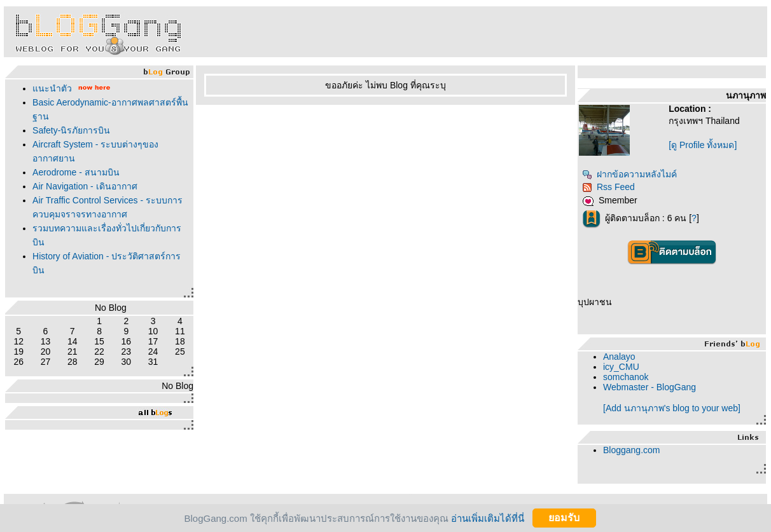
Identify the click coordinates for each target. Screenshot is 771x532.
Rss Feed (608, 187)
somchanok (626, 377)
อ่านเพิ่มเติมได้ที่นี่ (488, 518)
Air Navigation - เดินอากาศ (85, 186)
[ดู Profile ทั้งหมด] (703, 145)
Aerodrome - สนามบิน (76, 172)
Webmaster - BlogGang (649, 387)
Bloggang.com (632, 450)
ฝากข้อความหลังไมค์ (629, 174)
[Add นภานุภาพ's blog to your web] (672, 408)
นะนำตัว (52, 88)
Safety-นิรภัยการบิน (71, 130)
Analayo (619, 357)
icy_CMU (621, 367)
